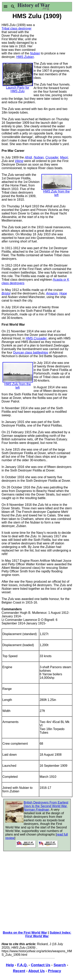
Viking (19, 161)
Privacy (54, 971)
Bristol (6, 293)
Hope (63, 293)
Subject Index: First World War (48, 934)
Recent (19, 971)
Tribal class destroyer (16, 28)
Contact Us (40, 965)
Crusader (52, 157)
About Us (37, 971)
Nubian (35, 53)
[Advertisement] (55, 35)
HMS (25, 57)
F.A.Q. (22, 965)
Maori (64, 157)
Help (10, 965)
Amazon (52, 293)
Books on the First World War (25, 933)
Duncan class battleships (31, 353)
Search (60, 965)
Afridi (28, 157)
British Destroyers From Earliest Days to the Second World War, (46, 806)
